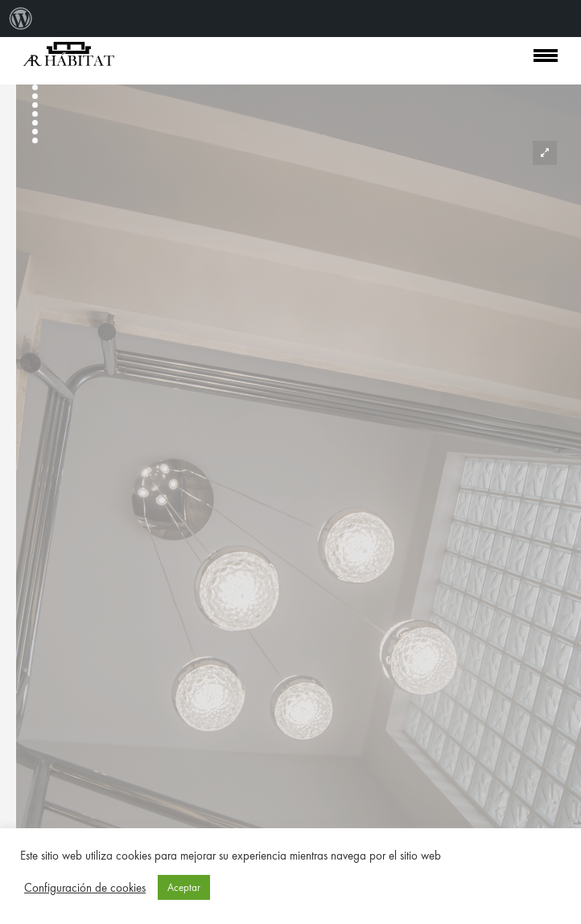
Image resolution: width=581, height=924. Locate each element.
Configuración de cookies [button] (85, 888)
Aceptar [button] (184, 887)
